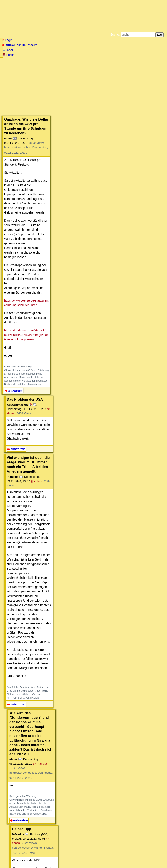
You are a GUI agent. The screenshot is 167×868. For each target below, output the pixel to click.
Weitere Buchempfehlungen (92, 64)
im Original (60, 585)
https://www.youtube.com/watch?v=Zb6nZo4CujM (45, 661)
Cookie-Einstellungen (152, 64)
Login (7, 40)
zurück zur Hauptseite (20, 45)
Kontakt (39, 856)
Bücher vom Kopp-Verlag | (104, 60)
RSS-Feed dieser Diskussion (152, 828)
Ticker (8, 55)
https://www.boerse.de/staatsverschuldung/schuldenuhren (43, 158)
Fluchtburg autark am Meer (36, 60)
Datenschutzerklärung (134, 60)
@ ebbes (83, 229)
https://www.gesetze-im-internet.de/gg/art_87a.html (46, 534)
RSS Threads (26, 856)
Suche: (115, 35)
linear (8, 50)
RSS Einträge (10, 856)
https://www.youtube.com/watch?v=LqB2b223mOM (40, 815)
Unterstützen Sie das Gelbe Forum (23, 64)
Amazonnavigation (126, 64)
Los (160, 35)
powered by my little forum (84, 863)
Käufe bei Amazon (62, 64)
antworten (15, 215)
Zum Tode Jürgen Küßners (70, 60)
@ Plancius (71, 374)
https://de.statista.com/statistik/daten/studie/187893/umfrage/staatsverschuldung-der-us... (64, 174)
